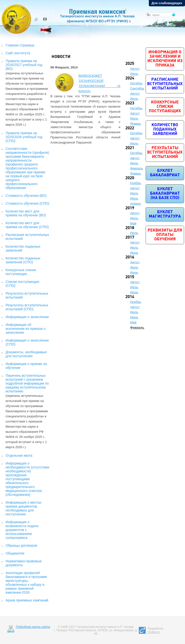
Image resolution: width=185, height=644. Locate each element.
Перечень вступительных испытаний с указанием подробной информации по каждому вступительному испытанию (27, 383)
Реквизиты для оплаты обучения (165, 235)
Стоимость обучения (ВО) (26, 196)
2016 (130, 257)
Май (133, 223)
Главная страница (20, 45)
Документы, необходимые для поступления (26, 354)
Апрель (136, 204)
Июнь (134, 198)
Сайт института (18, 53)
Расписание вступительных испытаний (165, 84)
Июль (134, 74)
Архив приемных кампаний (27, 600)
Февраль (137, 168)
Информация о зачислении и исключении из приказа (165, 59)
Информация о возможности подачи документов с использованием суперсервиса (22, 530)
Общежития (15, 553)
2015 (130, 277)
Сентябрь (137, 88)
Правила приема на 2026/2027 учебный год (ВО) (24, 65)
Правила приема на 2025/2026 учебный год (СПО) (24, 137)
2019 (130, 208)
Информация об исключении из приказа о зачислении (26, 329)
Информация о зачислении (27, 317)
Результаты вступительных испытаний (165, 152)
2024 (130, 78)
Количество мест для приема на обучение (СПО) (27, 225)
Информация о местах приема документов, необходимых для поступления (24, 508)
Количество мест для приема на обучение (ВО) (26, 213)
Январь (136, 124)
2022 (130, 128)
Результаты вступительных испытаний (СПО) (27, 307)
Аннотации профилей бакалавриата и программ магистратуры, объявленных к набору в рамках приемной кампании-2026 (26, 583)
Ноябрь (136, 183)
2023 (130, 103)
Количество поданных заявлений (165, 129)
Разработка (155, 630)
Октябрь (136, 83)
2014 (130, 297)
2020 (130, 178)
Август (135, 69)
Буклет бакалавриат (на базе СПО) (165, 194)
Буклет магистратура (165, 214)
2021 (130, 148)
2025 (130, 64)
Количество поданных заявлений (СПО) (23, 260)
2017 (130, 238)
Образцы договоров (21, 545)
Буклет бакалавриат (165, 173)
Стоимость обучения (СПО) (27, 203)
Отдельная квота (19, 455)
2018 (130, 228)
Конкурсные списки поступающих (21, 272)
